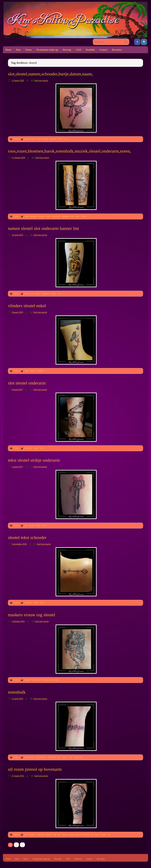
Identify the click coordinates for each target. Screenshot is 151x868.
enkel (27, 371)
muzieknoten (41, 757)
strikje (38, 525)
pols (59, 757)
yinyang (55, 680)
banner (27, 293)
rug (34, 680)
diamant (49, 834)
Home (8, 50)
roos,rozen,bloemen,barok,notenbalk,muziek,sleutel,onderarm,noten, (70, 151)
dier (55, 834)
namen (45, 139)
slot (66, 139)
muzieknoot (29, 757)
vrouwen (47, 680)
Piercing (67, 50)
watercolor (78, 757)
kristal (72, 834)
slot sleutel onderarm (27, 383)
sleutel (60, 139)
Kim (18, 50)
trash (70, 757)
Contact (103, 50)
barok (27, 216)
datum (27, 139)
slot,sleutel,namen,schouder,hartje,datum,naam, (51, 74)
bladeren (32, 834)
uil (109, 834)
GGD (78, 50)
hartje (33, 139)
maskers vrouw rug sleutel (32, 615)
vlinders (40, 371)
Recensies (117, 50)
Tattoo (28, 50)
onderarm (65, 216)
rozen (78, 216)
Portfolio (90, 50)
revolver (86, 834)
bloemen (34, 216)
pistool (78, 834)
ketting (65, 834)
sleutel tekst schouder (27, 537)
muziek (42, 216)
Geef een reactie (41, 80)
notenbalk (56, 216)
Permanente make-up (47, 50)
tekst (44, 525)
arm (26, 525)
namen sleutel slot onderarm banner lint (44, 228)
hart (59, 834)
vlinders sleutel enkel (27, 306)
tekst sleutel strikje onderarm (34, 460)
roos (72, 216)
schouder (53, 139)
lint (33, 293)
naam (39, 139)
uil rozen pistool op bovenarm (35, 769)
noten (48, 216)
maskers (28, 680)
